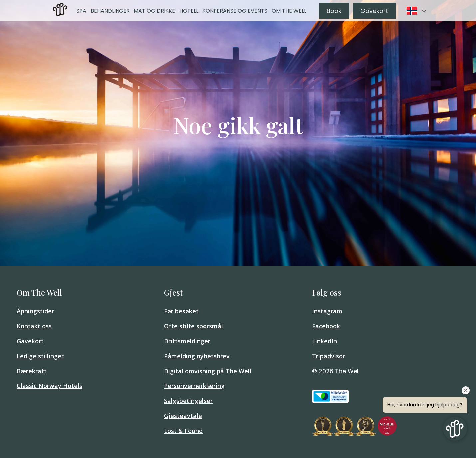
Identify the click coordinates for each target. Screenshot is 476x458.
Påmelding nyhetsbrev (197, 356)
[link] (60, 11)
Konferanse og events (235, 11)
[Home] (60, 14)
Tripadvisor (328, 356)
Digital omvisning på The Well (208, 371)
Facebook (326, 326)
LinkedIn (324, 341)
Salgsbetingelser (188, 401)
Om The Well (289, 11)
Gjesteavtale (183, 416)
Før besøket (181, 311)
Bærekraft (32, 371)
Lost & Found (183, 431)
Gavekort (374, 11)
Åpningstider (35, 311)
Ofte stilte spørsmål (194, 326)
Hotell (189, 11)
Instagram (327, 311)
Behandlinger (110, 11)
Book (334, 11)
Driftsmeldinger (187, 341)
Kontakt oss (34, 326)
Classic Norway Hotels (49, 386)
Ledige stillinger (40, 356)
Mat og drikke (154, 11)
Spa (81, 11)
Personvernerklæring (194, 386)
